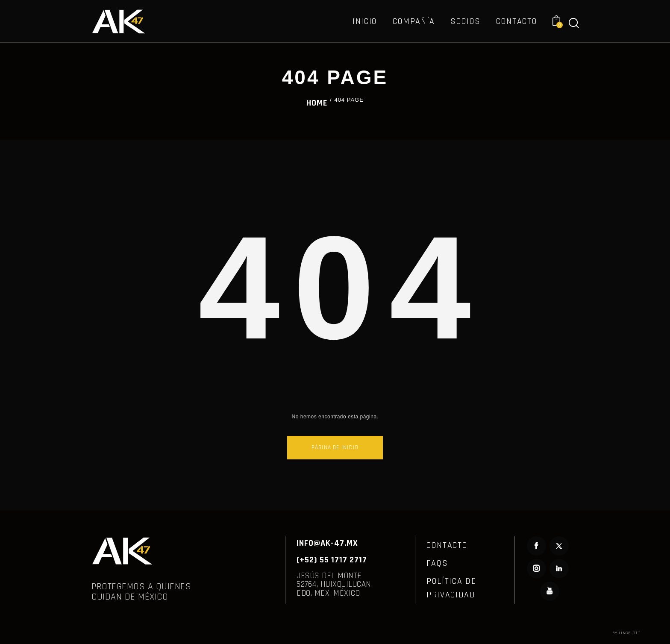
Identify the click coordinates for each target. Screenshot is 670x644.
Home (317, 103)
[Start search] (574, 23)
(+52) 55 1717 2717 (332, 560)
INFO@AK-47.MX (327, 543)
